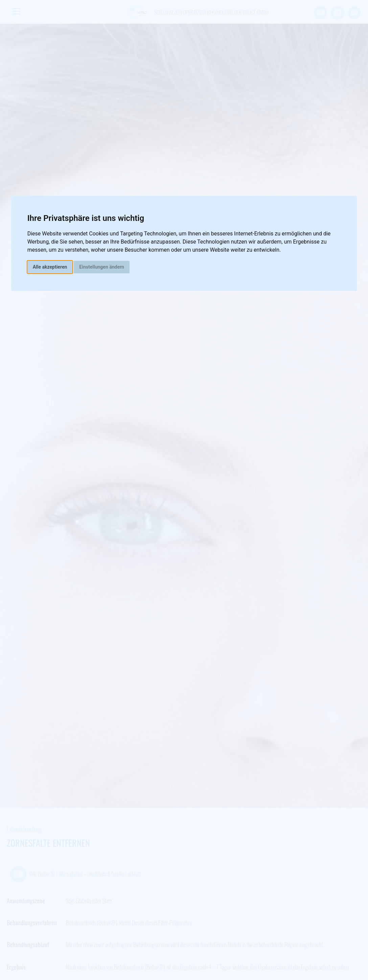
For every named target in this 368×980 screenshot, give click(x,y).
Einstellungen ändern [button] (102, 267)
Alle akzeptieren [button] (50, 267)
